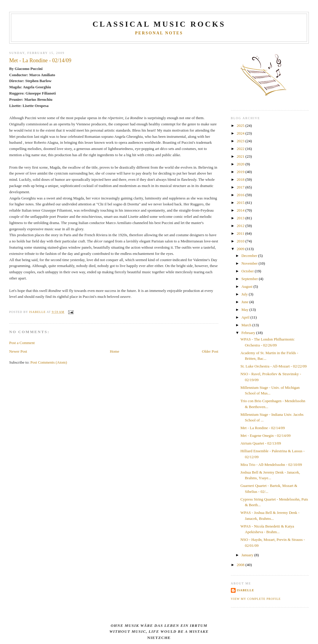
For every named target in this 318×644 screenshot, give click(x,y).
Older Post (210, 351)
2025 (241, 126)
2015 (241, 203)
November (250, 263)
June (245, 302)
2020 (241, 164)
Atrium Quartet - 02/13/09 (261, 443)
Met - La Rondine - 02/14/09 (263, 428)
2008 (241, 565)
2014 (241, 210)
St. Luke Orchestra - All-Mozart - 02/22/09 (273, 366)
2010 (241, 241)
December (250, 256)
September (250, 279)
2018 (241, 179)
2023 (241, 141)
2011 (241, 233)
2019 (241, 172)
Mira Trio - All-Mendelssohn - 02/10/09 (271, 465)
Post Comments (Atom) (49, 362)
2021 (241, 156)
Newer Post (18, 351)
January (248, 555)
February (249, 333)
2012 (241, 226)
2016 (241, 195)
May (245, 310)
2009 (241, 249)
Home (114, 351)
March (247, 325)
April (246, 317)
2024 (241, 133)
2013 (241, 218)
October (248, 271)
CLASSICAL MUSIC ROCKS (159, 24)
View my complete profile (256, 599)
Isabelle (246, 590)
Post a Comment (22, 343)
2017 (241, 187)
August (247, 286)
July (245, 294)
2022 (241, 149)
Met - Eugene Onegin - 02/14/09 (265, 436)
